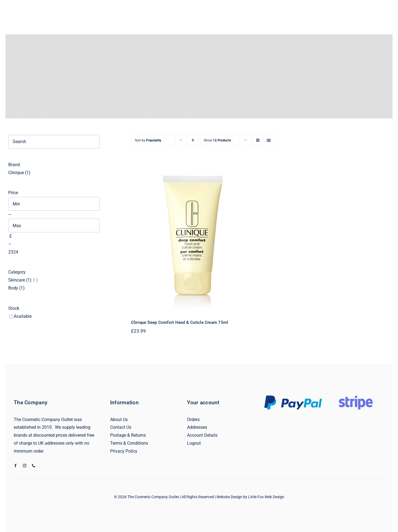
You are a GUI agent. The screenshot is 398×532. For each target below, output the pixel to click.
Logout (194, 443)
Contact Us (121, 427)
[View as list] (269, 140)
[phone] (34, 466)
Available (23, 316)
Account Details (202, 435)
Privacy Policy (124, 451)
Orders (193, 420)
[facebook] (16, 466)
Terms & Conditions (129, 443)
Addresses (197, 427)
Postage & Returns (128, 435)
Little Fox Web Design (266, 497)
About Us (119, 420)
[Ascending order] (193, 140)
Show (217, 140)
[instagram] (25, 466)
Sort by (148, 140)
